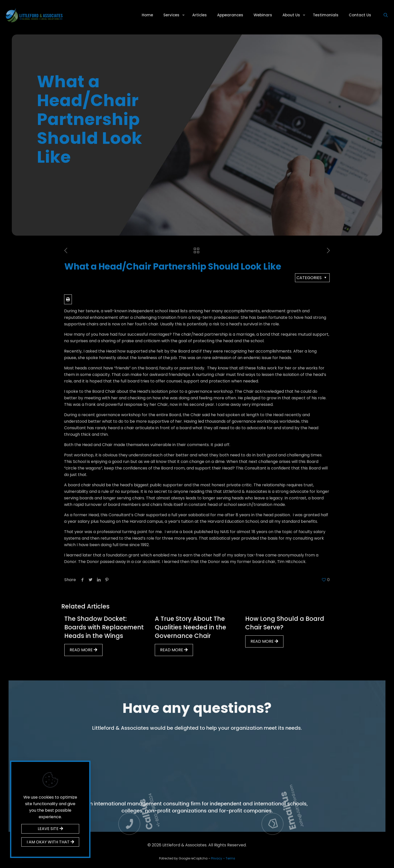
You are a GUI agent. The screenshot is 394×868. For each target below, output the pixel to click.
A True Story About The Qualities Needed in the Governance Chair (190, 627)
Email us (314, 744)
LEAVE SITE (50, 829)
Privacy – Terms (223, 858)
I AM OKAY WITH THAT (50, 842)
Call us (174, 743)
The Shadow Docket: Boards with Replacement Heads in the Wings (104, 627)
